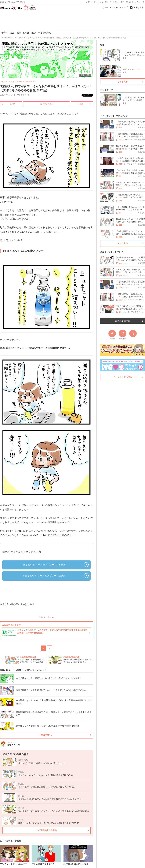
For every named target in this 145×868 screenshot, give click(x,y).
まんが (117, 2)
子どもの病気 (44, 33)
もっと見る (123, 82)
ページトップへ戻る (123, 377)
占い (122, 2)
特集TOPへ (46, 735)
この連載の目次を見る (47, 830)
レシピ (101, 2)
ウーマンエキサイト (22, 95)
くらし (95, 2)
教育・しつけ (23, 33)
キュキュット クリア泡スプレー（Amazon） (44, 564)
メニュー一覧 (140, 2)
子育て (88, 2)
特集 (102, 45)
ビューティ (109, 2)
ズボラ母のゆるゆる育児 (25, 81)
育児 (12, 33)
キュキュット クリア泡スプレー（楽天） (44, 576)
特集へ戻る (85, 75)
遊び (34, 33)
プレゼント (130, 2)
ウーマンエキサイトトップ (115, 7)
